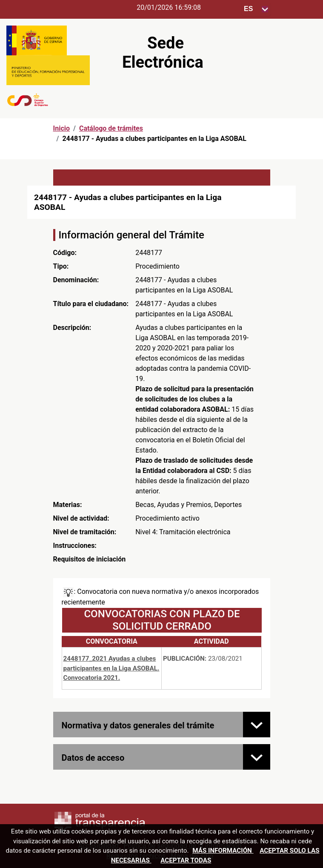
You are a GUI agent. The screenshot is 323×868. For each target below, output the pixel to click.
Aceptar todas (186, 860)
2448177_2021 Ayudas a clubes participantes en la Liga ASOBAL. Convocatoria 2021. (111, 668)
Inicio (61, 128)
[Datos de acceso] (257, 757)
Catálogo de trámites (111, 128)
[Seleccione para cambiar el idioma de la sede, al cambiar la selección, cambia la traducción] (256, 9)
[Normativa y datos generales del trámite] (257, 725)
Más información (223, 851)
